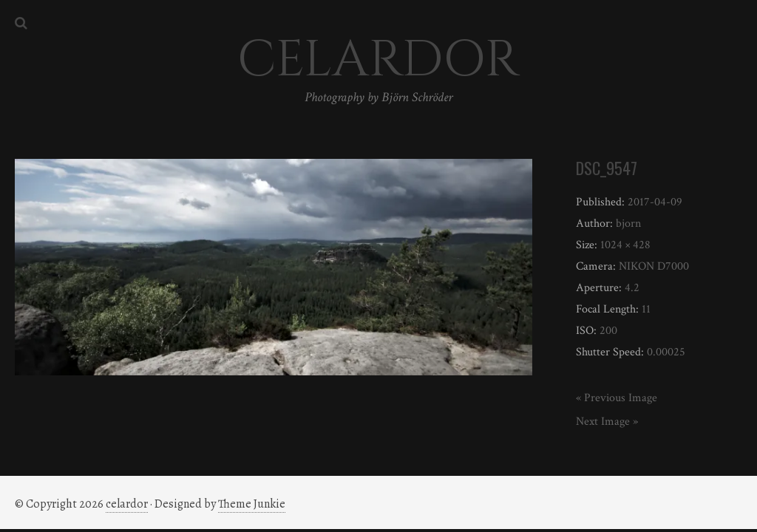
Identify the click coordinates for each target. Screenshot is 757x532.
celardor (127, 504)
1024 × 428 (625, 245)
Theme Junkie (252, 504)
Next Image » (607, 422)
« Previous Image (617, 398)
